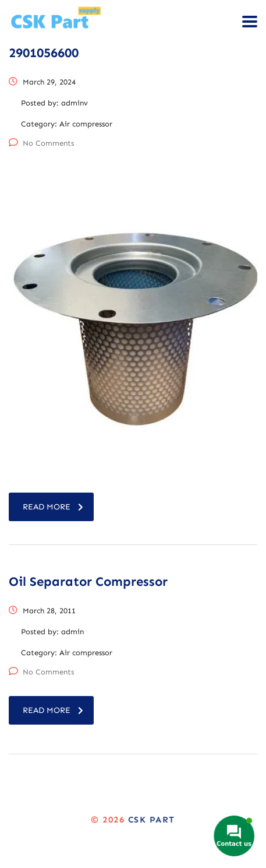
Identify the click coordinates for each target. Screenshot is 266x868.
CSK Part (152, 820)
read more (53, 507)
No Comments (41, 143)
